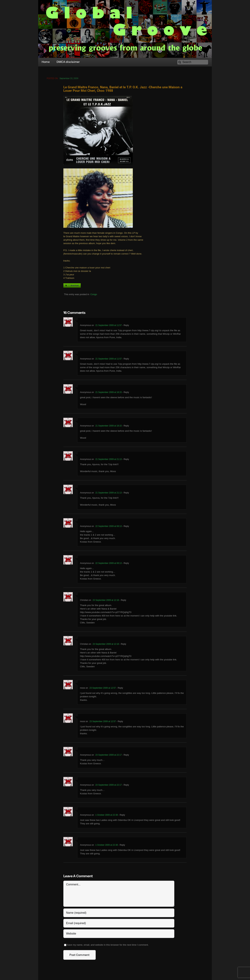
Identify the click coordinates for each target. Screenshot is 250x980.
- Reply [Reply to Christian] (122, 601)
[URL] (119, 935)
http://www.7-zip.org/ (148, 331)
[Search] (193, 62)
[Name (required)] (119, 914)
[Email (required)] (119, 924)
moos (83, 689)
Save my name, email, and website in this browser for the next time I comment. (108, 946)
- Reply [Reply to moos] (119, 689)
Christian (84, 601)
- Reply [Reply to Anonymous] (125, 326)
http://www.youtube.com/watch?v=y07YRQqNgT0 (106, 613)
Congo (94, 295)
